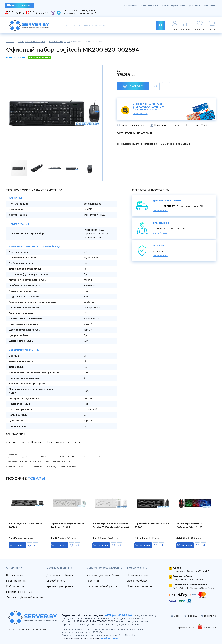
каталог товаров (19, 5)
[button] (97, 112)
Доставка (195, 5)
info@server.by (109, 638)
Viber (175, 616)
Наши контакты (16, 581)
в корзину (19, 545)
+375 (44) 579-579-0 (118, 615)
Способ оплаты (56, 581)
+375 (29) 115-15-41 (183, 588)
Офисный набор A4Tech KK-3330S (152, 525)
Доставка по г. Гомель (60, 575)
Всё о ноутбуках (137, 581)
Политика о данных (19, 592)
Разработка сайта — (187, 628)
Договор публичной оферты (25, 597)
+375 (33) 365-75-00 (204, 588)
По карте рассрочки (145, 109)
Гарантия (93, 581)
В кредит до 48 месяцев (148, 104)
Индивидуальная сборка (103, 575)
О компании (130, 5)
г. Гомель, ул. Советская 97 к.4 (80, 13)
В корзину (133, 86)
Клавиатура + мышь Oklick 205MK (26, 525)
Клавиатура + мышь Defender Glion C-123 (189, 525)
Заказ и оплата (150, 5)
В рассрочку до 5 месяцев (149, 107)
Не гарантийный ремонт (103, 586)
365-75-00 (42, 13)
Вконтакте (209, 616)
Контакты (209, 5)
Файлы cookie (15, 586)
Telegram (190, 616)
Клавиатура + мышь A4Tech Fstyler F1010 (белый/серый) (111, 525)
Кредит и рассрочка (174, 5)
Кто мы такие (15, 575)
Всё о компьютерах (140, 586)
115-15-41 (20, 13)
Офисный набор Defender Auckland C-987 (67, 525)
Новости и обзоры (139, 575)
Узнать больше (140, 114)
